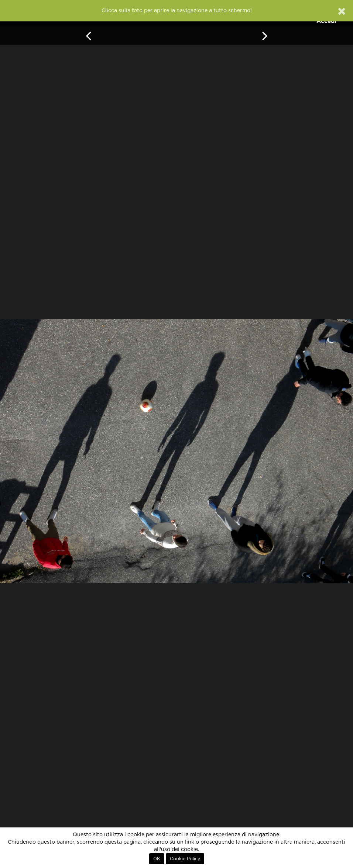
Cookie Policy (185, 859)
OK (157, 859)
